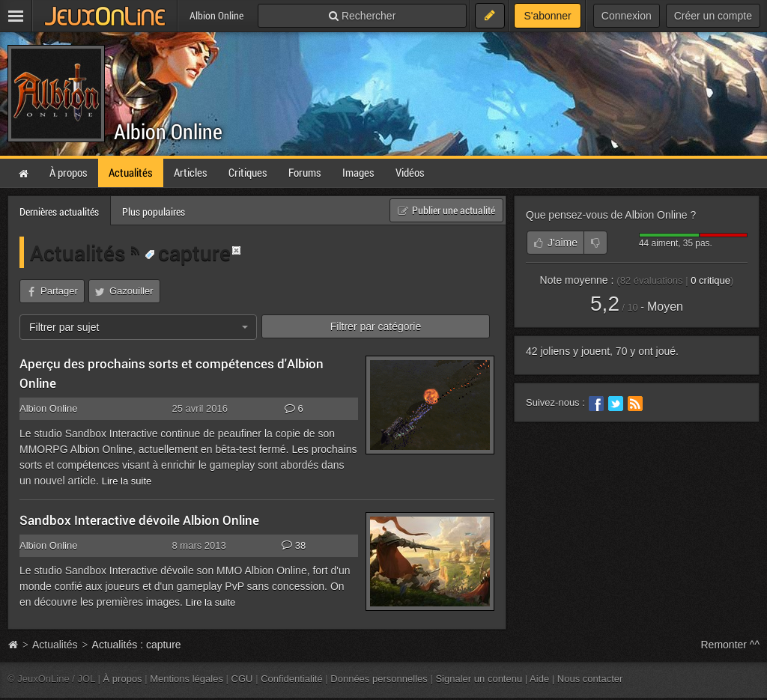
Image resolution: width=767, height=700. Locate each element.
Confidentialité (292, 679)
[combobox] (138, 327)
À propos (123, 679)
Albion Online (168, 131)
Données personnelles (379, 679)
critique (710, 280)
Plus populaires (154, 211)
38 (294, 546)
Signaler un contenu (479, 679)
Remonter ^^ (731, 645)
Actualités (81, 252)
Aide (539, 679)
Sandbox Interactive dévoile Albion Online (139, 520)
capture (188, 252)
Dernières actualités (59, 211)
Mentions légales (187, 679)
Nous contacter (590, 679)
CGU (242, 679)
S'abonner (547, 16)
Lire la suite (127, 481)
